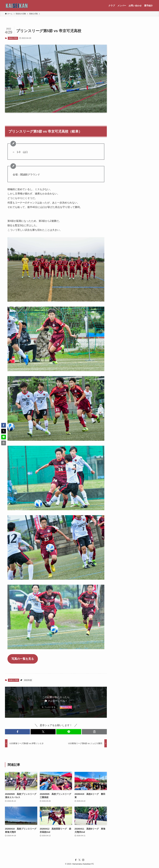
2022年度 (28, 680)
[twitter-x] (79, 860)
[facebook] (76, 860)
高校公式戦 (13, 38)
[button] (17, 732)
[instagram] (83, 860)
